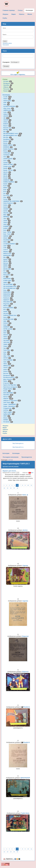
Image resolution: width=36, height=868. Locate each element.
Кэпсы (7, 391)
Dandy (7, 168)
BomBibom (8, 139)
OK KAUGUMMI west (11, 288)
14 (11, 488)
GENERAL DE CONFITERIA (13, 201)
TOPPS (7, 344)
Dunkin (7, 184)
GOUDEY (8, 209)
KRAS (7, 242)
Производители (27, 457)
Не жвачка (8, 422)
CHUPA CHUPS (10, 159)
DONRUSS (8, 180)
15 (14, 488)
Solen (7, 325)
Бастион (8, 373)
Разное (7, 91)
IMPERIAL (8, 217)
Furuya (7, 199)
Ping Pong (8, 304)
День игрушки (9, 379)
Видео (5, 428)
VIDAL (7, 364)
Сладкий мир (9, 408)
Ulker (7, 354)
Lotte (7, 248)
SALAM (7, 313)
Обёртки (7, 87)
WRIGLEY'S (9, 366)
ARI (6, 118)
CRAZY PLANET (10, 164)
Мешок (5, 431)
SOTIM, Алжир (9, 329)
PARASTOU (8, 296)
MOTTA (7, 267)
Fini (6, 194)
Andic (7, 112)
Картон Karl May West (12, 385)
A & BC (8, 97)
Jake (6, 219)
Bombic (7, 141)
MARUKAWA (9, 255)
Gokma (7, 205)
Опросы (5, 429)
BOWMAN (8, 147)
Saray (7, 317)
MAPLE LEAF (9, 253)
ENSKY (7, 188)
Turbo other (9, 350)
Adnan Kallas (9, 101)
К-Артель (8, 383)
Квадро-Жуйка (9, 389)
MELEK (7, 261)
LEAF (7, 246)
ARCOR (8, 116)
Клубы (5, 433)
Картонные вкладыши (12, 387)
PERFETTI (8, 300)
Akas (7, 104)
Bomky (7, 143)
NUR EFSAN (9, 279)
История (8, 81)
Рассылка (8, 89)
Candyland (8, 155)
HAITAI (7, 211)
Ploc (6, 310)
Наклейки (8, 85)
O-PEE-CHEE (9, 281)
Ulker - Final (9, 356)
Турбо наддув (9, 412)
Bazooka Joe (9, 128)
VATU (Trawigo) (10, 360)
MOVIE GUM (9, 269)
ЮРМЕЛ (7, 420)
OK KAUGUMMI (10, 284)
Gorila (7, 207)
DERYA (7, 174)
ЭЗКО (7, 416)
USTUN (7, 358)
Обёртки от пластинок (12, 401)
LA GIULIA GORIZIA (11, 244)
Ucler (7, 352)
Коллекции (6, 95)
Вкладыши (8, 83)
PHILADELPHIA (10, 302)
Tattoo (7, 337)
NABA (7, 273)
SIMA (7, 321)
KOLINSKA (8, 240)
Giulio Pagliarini (10, 203)
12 (4, 488)
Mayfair (7, 259)
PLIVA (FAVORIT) (10, 308)
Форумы (5, 426)
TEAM (7, 339)
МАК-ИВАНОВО (10, 393)
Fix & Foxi (8, 195)
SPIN (7, 331)
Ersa (7, 192)
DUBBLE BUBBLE (10, 182)
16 (17, 488)
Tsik (6, 348)
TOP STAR (8, 342)
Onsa (7, 290)
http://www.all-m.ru (18, 447)
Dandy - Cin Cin (10, 170)
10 (28, 485)
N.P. (6, 271)
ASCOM (7, 120)
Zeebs (7, 370)
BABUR (7, 124)
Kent (7, 230)
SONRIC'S (8, 327)
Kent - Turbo (9, 234)
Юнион (7, 418)
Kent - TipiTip (9, 232)
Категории (6, 453)
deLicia (7, 172)
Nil (6, 277)
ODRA (7, 283)
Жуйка (7, 381)
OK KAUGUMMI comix (12, 286)
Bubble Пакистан (10, 149)
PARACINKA (9, 292)
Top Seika (8, 340)
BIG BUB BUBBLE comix (13, 133)
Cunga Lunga (9, 166)
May (6, 257)
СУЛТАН (8, 410)
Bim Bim (8, 137)
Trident (7, 346)
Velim (7, 362)
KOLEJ (7, 238)
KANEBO (8, 226)
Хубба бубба (9, 414)
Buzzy (7, 151)
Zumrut (7, 371)
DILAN (7, 176)
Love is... (8, 250)
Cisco (7, 161)
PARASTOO (9, 294)
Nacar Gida (8, 275)
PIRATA (7, 306)
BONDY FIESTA (10, 145)
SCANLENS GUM (10, 319)
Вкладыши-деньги (11, 377)
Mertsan (7, 263)
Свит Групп (9, 402)
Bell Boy (8, 130)
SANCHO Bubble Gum (12, 315)
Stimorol (8, 335)
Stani (7, 333)
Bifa (6, 132)
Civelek (7, 163)
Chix (6, 157)
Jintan (7, 222)
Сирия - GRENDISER (11, 404)
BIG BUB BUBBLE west (12, 135)
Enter (7, 190)
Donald (7, 178)
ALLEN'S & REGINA (11, 106)
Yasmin (7, 368)
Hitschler (8, 213)
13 (7, 488)
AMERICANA (9, 110)
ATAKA (7, 122)
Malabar (7, 252)
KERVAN (8, 236)
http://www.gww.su (18, 443)
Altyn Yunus (9, 108)
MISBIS (7, 265)
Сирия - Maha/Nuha (11, 406)
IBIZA (7, 215)
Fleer (7, 197)
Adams (7, 99)
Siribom (7, 323)
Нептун (8, 397)
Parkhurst (8, 298)
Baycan (7, 126)
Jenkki (7, 221)
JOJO (7, 224)
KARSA (7, 228)
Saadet (7, 311)
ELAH (7, 186)
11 (31, 485)
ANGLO (7, 114)
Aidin (7, 103)
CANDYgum (9, 153)
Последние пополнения (11, 457)
